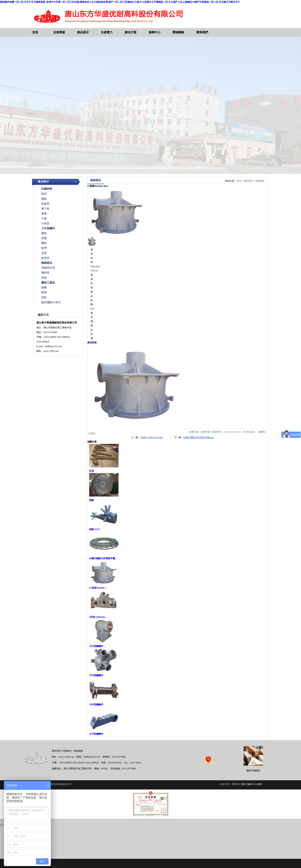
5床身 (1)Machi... (98, 617)
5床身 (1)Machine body (152, 437)
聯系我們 (57, 751)
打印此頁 (249, 432)
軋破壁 (45, 204)
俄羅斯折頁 (48, 268)
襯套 (44, 233)
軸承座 (45, 258)
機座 (44, 243)
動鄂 (44, 292)
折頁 (92, 471)
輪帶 (44, 248)
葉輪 (92, 500)
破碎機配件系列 (51, 302)
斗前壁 (45, 224)
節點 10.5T (95, 529)
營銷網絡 (78, 751)
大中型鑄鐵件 (96, 646)
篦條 (44, 214)
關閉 (262, 432)
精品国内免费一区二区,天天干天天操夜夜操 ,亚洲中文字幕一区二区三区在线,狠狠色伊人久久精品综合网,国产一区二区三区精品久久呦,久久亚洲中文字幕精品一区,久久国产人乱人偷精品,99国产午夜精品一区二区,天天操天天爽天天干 (120, 2)
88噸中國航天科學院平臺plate (199, 437)
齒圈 (44, 288)
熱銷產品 (260, 181)
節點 (44, 297)
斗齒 (44, 218)
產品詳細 (92, 342)
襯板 (44, 199)
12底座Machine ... (98, 588)
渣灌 (44, 253)
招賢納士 (67, 751)
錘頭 (44, 194)
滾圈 (44, 238)
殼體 (44, 278)
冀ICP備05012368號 (252, 784)
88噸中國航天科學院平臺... (103, 558)
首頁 (239, 181)
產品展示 (249, 181)
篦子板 (45, 209)
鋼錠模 (45, 273)
